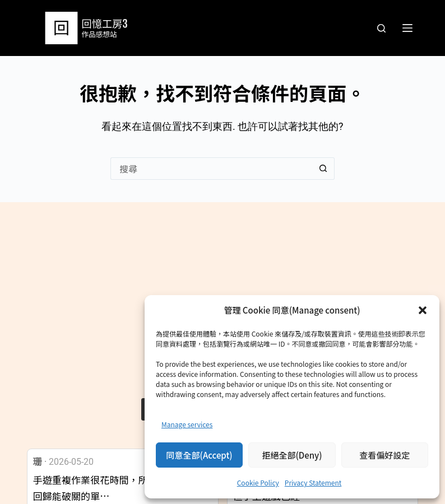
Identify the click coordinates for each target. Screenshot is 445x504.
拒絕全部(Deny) (292, 455)
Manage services (187, 424)
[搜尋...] (211, 169)
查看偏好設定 (384, 455)
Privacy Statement (313, 482)
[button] (423, 310)
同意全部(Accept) (200, 455)
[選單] (407, 28)
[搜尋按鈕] (323, 169)
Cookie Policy (258, 482)
